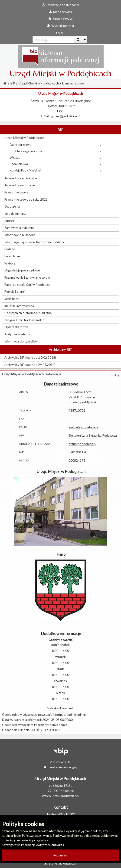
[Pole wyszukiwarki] (53, 40)
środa (61, 669)
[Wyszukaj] (78, 40)
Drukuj (115, 375)
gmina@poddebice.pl (83, 427)
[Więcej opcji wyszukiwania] (85, 40)
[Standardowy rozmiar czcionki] (56, 33)
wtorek (60, 657)
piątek (60, 693)
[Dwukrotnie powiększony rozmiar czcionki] (62, 33)
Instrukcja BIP (61, 762)
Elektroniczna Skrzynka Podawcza (93, 435)
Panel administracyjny (60, 767)
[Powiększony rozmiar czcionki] (59, 33)
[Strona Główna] (5, 83)
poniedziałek (60, 645)
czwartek (60, 681)
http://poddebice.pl (82, 444)
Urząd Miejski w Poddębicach (39, 83)
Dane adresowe (73, 83)
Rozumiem (60, 855)
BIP (13, 83)
